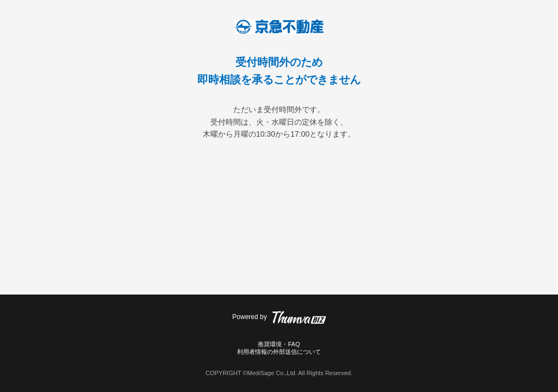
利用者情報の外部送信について (279, 352)
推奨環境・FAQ (279, 344)
